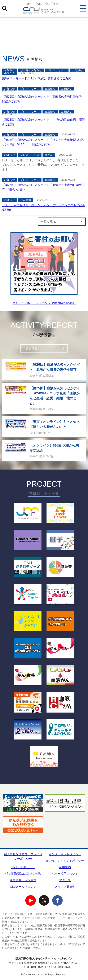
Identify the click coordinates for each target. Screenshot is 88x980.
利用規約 (65, 867)
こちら (30, 165)
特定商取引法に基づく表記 (23, 874)
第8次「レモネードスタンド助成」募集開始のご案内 (37, 78)
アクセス (65, 880)
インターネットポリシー (65, 854)
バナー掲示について (65, 874)
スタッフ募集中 (65, 887)
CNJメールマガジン (23, 887)
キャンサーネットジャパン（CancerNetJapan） (44, 303)
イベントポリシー (23, 867)
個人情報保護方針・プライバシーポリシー (23, 856)
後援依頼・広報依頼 (23, 880)
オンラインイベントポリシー (65, 861)
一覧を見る (48, 222)
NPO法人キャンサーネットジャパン (44, 11)
